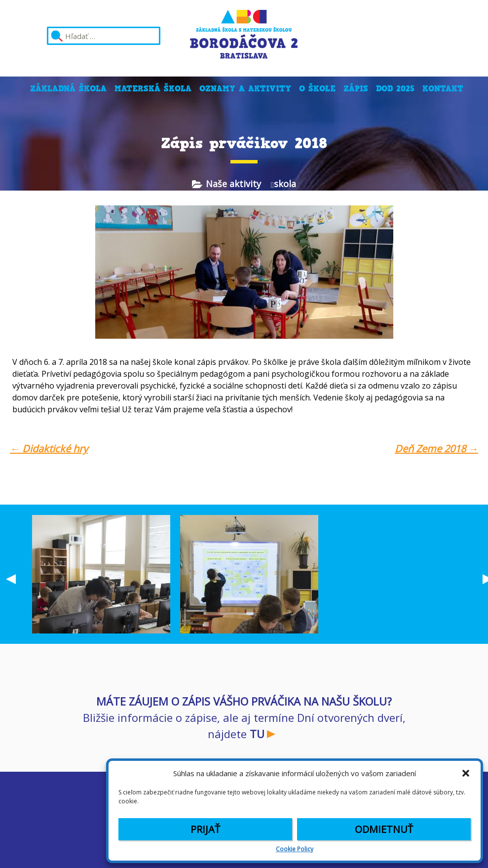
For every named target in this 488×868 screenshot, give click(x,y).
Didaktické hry (49, 449)
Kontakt (443, 89)
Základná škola (68, 89)
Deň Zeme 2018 (436, 449)
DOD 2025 (395, 89)
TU (257, 734)
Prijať (205, 829)
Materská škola (153, 89)
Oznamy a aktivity (245, 89)
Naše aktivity (233, 184)
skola (285, 184)
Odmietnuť (384, 829)
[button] (466, 773)
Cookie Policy (295, 849)
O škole (317, 89)
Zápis (356, 89)
